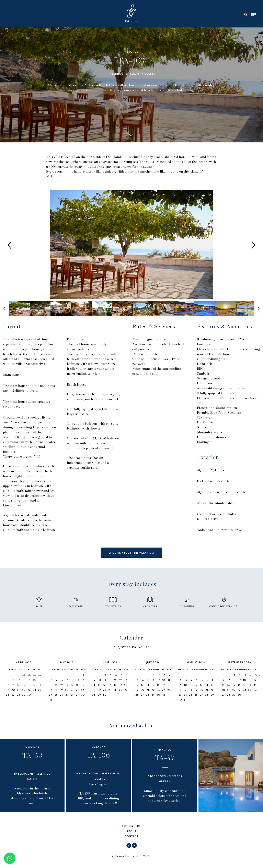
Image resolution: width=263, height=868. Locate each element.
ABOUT (131, 831)
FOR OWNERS (131, 826)
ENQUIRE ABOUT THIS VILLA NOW (131, 553)
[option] (131, 245)
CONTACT (132, 837)
